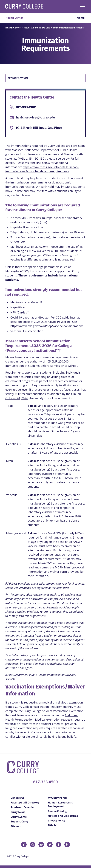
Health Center (13, 28)
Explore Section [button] (18, 78)
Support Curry (20, 821)
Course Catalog (57, 811)
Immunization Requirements (69, 28)
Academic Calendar (23, 807)
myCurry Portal (57, 798)
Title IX (52, 825)
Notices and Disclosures (63, 816)
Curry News (18, 812)
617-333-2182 (26, 107)
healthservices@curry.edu (36, 118)
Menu (81, 18)
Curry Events (19, 817)
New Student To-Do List (37, 28)
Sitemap (16, 826)
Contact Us (18, 798)
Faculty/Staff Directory (25, 803)
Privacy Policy (56, 821)
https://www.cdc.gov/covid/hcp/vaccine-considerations (47, 326)
